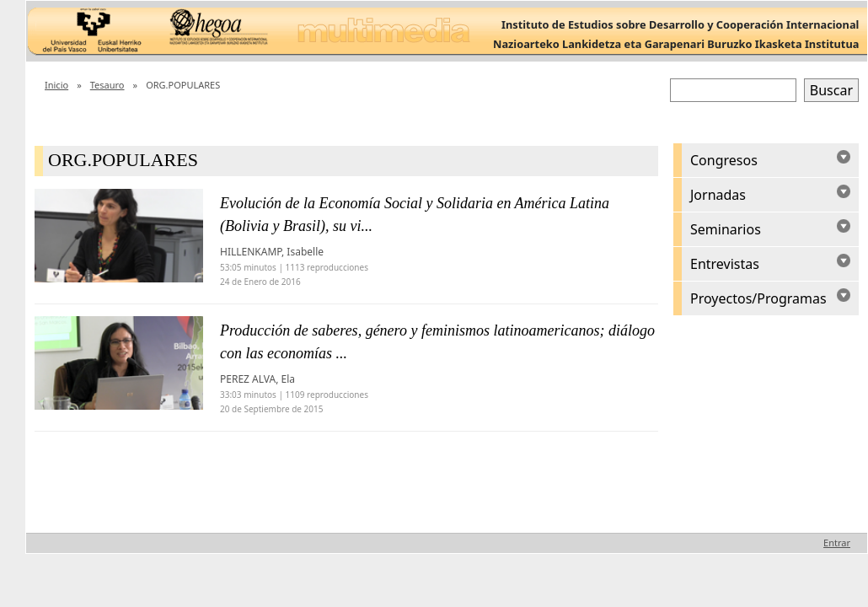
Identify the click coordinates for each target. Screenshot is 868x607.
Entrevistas (725, 264)
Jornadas (718, 195)
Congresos (724, 160)
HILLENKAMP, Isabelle (272, 252)
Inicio (56, 85)
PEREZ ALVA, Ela (257, 379)
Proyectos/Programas (758, 298)
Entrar (837, 543)
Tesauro (107, 85)
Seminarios (726, 229)
